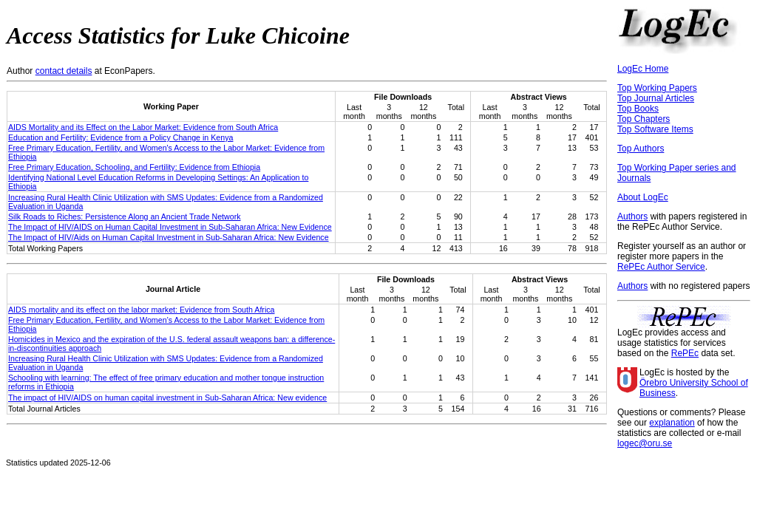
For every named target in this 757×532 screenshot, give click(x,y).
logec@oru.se (645, 443)
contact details (64, 71)
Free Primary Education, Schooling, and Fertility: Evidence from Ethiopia (134, 167)
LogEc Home (643, 69)
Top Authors (641, 149)
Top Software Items (655, 129)
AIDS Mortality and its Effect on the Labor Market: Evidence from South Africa (143, 127)
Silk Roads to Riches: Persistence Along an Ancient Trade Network (125, 216)
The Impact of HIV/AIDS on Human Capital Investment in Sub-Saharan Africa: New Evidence (170, 227)
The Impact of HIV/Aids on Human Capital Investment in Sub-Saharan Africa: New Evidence (169, 237)
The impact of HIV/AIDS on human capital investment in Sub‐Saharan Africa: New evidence (167, 398)
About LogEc (643, 197)
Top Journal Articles (656, 98)
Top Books (638, 109)
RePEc (685, 353)
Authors (632, 216)
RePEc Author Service (661, 267)
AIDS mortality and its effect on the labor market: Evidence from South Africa (142, 310)
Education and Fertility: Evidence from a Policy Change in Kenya (120, 137)
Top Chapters (644, 119)
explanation (672, 423)
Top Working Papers (657, 88)
